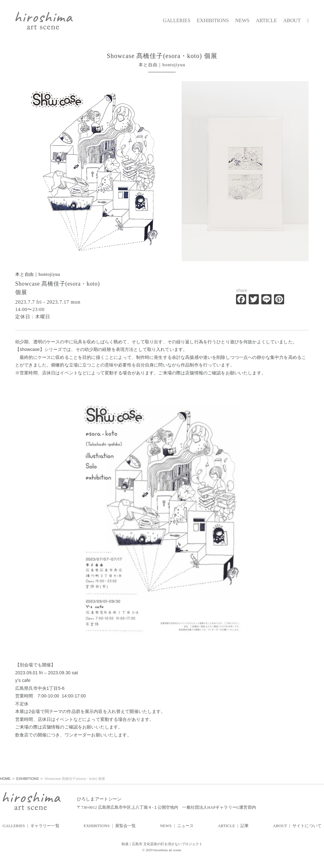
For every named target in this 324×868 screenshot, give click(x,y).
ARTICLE (266, 21)
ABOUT (292, 21)
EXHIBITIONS (213, 21)
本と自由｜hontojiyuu (38, 274)
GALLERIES (177, 21)
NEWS (242, 21)
